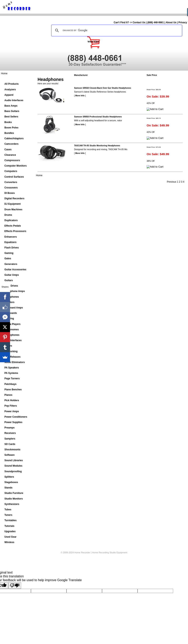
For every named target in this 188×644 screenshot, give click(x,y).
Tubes (8, 510)
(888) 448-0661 (155, 22)
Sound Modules (13, 466)
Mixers (8, 346)
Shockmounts (12, 450)
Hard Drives (11, 286)
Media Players (12, 324)
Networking (11, 351)
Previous (172, 182)
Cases (8, 150)
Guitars (9, 280)
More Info (80, 96)
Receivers (10, 433)
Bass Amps (11, 106)
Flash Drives (12, 248)
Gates (8, 258)
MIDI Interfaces (13, 340)
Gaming (9, 253)
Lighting (9, 318)
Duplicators (11, 220)
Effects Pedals (13, 226)
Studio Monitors (14, 499)
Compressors (12, 160)
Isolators (9, 302)
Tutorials (9, 526)
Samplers (10, 439)
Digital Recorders (14, 198)
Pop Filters (11, 406)
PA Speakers (12, 368)
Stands (8, 488)
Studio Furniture (14, 493)
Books (8, 122)
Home (4, 73)
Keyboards (11, 313)
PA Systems (11, 373)
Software (10, 455)
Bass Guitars (12, 111)
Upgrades (10, 531)
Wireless (9, 542)
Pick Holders (12, 400)
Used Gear (10, 537)
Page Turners (12, 378)
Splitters (9, 477)
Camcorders (11, 144)
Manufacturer (81, 75)
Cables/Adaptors (14, 138)
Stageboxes (11, 482)
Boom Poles (11, 128)
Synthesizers (12, 504)
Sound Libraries (14, 460)
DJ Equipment (13, 204)
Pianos (8, 395)
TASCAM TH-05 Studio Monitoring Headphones (97, 146)
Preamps (10, 428)
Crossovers (11, 188)
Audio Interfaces (14, 100)
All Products (12, 84)
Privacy (183, 22)
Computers (11, 171)
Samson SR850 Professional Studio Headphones (98, 117)
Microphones (12, 335)
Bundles (9, 133)
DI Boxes (10, 193)
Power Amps (12, 411)
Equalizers (10, 242)
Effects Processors (15, 231)
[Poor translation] (15, 586)
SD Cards (10, 444)
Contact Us (139, 22)
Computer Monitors (16, 166)
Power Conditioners (16, 417)
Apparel (9, 95)
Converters (11, 182)
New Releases (12, 357)
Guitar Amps (12, 275)
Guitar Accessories (15, 270)
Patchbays (10, 384)
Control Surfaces (14, 177)
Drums (8, 215)
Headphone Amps (15, 291)
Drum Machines (13, 210)
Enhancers (11, 237)
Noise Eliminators (15, 362)
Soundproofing (13, 471)
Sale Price (152, 75)
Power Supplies (13, 422)
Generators (11, 264)
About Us (171, 22)
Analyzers (10, 90)
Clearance (10, 155)
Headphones (12, 297)
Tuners (8, 515)
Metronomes (12, 330)
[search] (116, 31)
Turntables (10, 520)
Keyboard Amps (14, 308)
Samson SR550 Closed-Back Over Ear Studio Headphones (103, 88)
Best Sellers (11, 117)
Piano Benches (13, 390)
